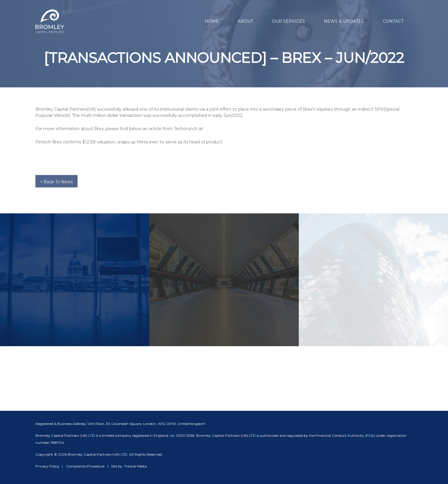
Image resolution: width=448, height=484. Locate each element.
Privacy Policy (47, 466)
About (245, 21)
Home (212, 21)
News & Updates (344, 21)
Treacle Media (136, 466)
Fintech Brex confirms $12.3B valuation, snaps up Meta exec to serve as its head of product (129, 142)
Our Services (288, 21)
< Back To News (56, 182)
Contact (393, 21)
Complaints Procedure (85, 466)
